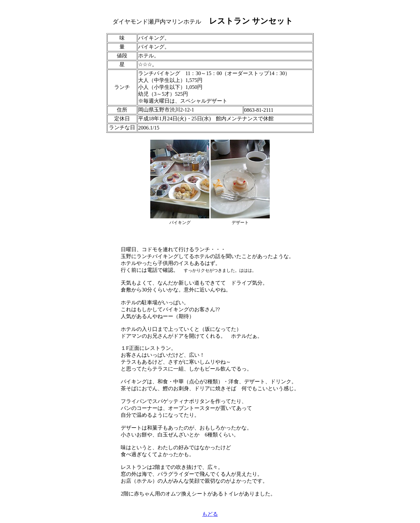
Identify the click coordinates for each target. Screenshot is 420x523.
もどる (210, 514)
